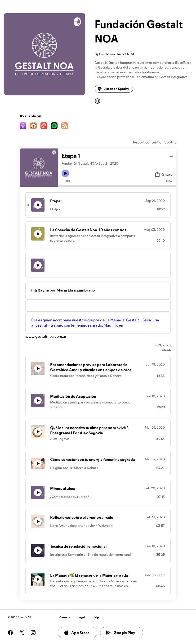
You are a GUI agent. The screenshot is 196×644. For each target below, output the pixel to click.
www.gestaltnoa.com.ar (46, 336)
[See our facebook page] (10, 633)
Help (96, 617)
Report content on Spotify (155, 142)
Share (164, 174)
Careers (65, 617)
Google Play (121, 633)
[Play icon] (65, 173)
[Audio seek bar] (117, 186)
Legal (81, 617)
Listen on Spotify (113, 89)
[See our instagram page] (33, 633)
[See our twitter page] (22, 633)
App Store (77, 633)
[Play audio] (171, 155)
